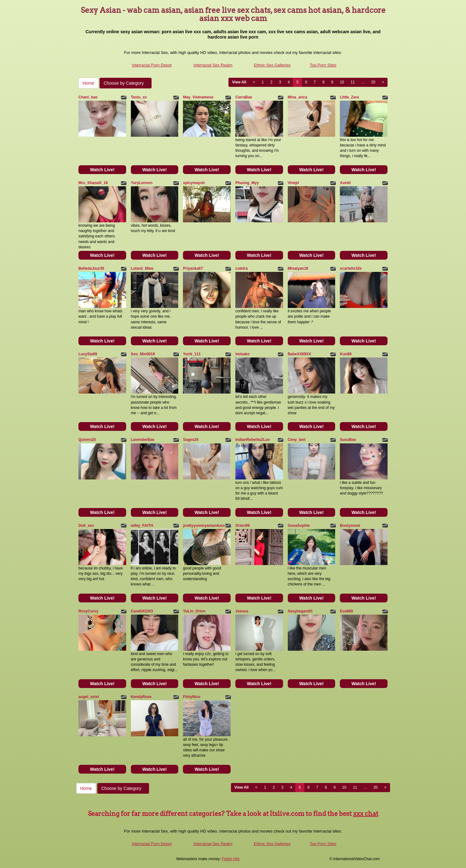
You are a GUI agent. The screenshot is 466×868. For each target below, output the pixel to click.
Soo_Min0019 (143, 354)
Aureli (345, 183)
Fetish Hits (231, 859)
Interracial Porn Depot (152, 65)
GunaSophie (299, 526)
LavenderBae (143, 440)
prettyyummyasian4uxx (204, 526)
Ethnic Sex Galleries (272, 65)
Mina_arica (297, 97)
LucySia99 (88, 354)
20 (373, 82)
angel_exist (89, 697)
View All (239, 82)
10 (342, 82)
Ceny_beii (297, 440)
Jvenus (242, 611)
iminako (242, 354)
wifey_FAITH (142, 526)
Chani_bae (88, 97)
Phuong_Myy (247, 183)
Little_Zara (349, 97)
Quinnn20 (87, 440)
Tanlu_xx (139, 97)
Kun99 (346, 354)
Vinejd (293, 183)
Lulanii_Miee (142, 268)
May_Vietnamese (198, 97)
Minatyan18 (298, 268)
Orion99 (242, 526)
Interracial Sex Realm (213, 65)
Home (88, 83)
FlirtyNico (192, 697)
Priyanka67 (193, 268)
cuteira (241, 268)
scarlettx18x (351, 268)
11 (353, 82)
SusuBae (348, 440)
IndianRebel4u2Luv (253, 440)
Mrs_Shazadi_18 (93, 183)
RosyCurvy (88, 611)
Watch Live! (102, 170)
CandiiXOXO (142, 611)
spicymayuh (194, 183)
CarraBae (244, 97)
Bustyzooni (350, 526)
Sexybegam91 (300, 611)
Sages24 (191, 440)
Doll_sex (86, 526)
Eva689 (346, 611)
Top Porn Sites (323, 65)
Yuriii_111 (192, 354)
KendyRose (141, 697)
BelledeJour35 (91, 268)
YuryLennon (142, 183)
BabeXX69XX (300, 354)
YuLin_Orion (194, 611)
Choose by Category (126, 83)
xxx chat (366, 814)
